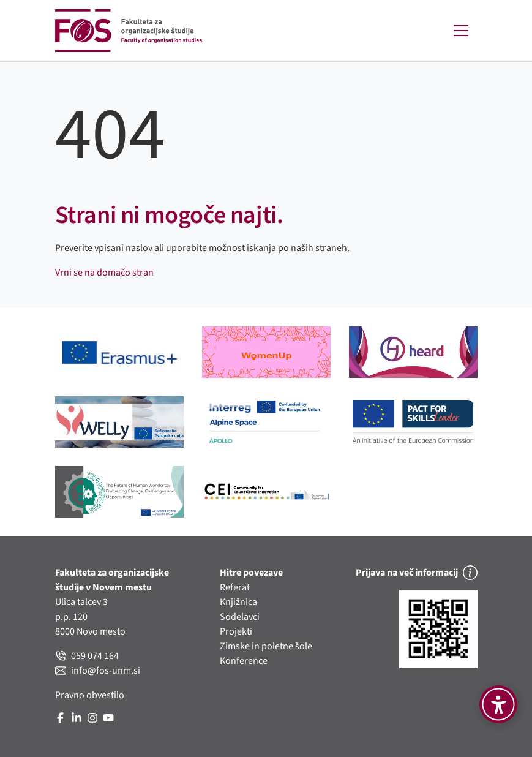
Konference (244, 661)
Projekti (236, 631)
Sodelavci (240, 617)
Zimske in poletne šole (266, 646)
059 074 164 (87, 656)
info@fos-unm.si (98, 671)
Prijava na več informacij (417, 573)
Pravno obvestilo (90, 695)
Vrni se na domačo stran (104, 273)
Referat (235, 587)
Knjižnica (238, 602)
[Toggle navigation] (461, 31)
